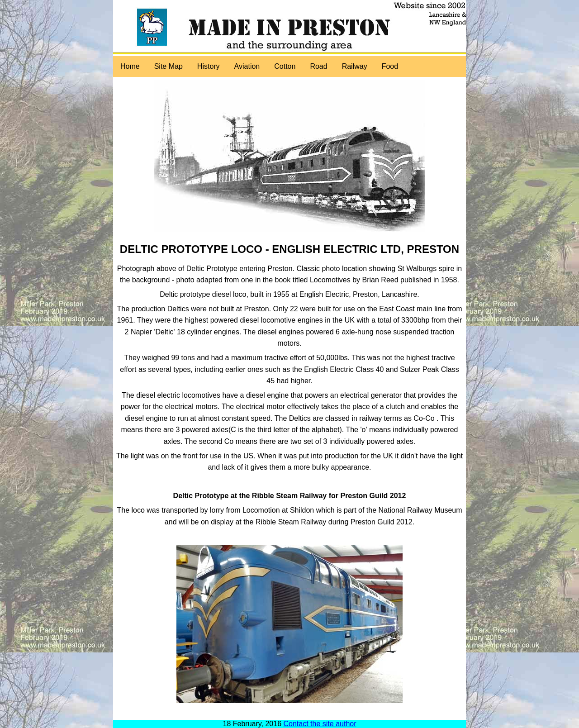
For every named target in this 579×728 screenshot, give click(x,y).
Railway (355, 66)
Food (390, 66)
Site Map (168, 66)
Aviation (247, 66)
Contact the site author (320, 724)
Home (130, 66)
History (209, 66)
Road (318, 66)
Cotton (285, 66)
